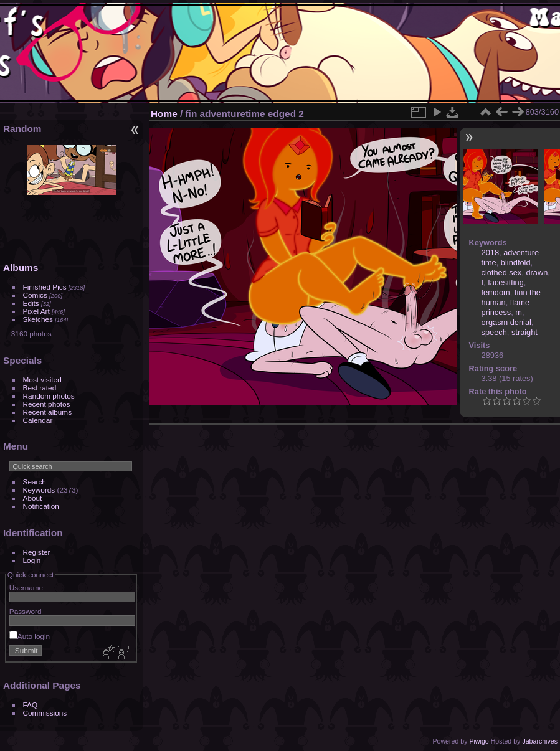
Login (32, 560)
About (33, 498)
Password (26, 611)
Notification (41, 506)
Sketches (38, 319)
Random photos (49, 396)
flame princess (506, 307)
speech (494, 332)
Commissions (45, 713)
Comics (35, 295)
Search (35, 482)
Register (37, 552)
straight (524, 332)
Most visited (42, 380)
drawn (537, 272)
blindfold (516, 262)
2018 (490, 253)
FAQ (31, 705)
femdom (496, 292)
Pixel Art (36, 311)
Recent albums (47, 412)
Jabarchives (540, 741)
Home (164, 114)
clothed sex (502, 272)
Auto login (30, 636)
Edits (31, 303)
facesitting (506, 282)
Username (26, 588)
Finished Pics (45, 287)
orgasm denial (506, 322)
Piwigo (479, 741)
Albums (21, 267)
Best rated (40, 388)
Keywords (39, 490)
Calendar (38, 420)
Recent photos (47, 404)
